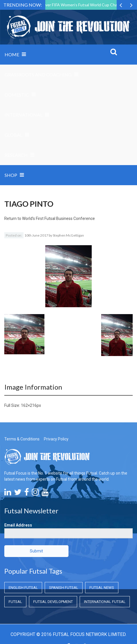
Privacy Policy (56, 439)
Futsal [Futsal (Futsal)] (15, 602)
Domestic (17, 95)
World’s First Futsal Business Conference (58, 218)
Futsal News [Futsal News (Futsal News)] (102, 588)
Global (13, 135)
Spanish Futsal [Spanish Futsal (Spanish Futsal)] (64, 588)
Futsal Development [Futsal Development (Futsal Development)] (53, 602)
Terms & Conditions (22, 439)
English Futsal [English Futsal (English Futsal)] (23, 588)
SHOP (11, 175)
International (24, 115)
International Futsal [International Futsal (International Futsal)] (105, 602)
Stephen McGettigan (68, 235)
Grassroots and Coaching (38, 75)
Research (16, 155)
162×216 (29, 405)
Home (12, 54)
